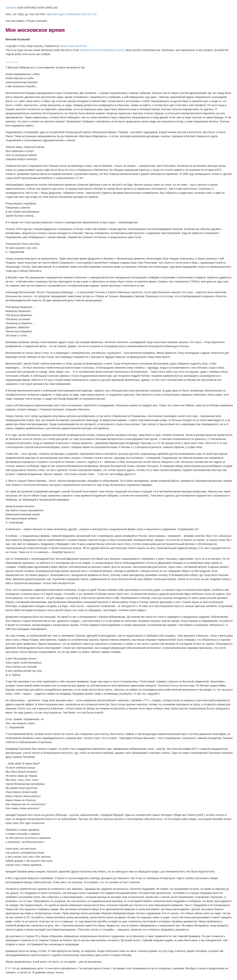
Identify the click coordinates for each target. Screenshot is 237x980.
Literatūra (11, 8)
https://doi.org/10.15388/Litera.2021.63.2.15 (71, 14)
